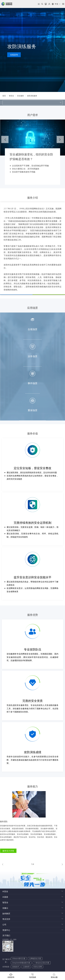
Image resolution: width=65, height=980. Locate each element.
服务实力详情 (11, 851)
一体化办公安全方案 (42, 960)
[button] (56, 4)
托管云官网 (38, 964)
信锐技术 (16, 964)
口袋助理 (26, 964)
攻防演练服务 (32, 96)
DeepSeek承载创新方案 (21, 960)
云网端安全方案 (35, 956)
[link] (4, 96)
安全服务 (21, 96)
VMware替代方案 (19, 956)
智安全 (11, 96)
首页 (4, 96)
